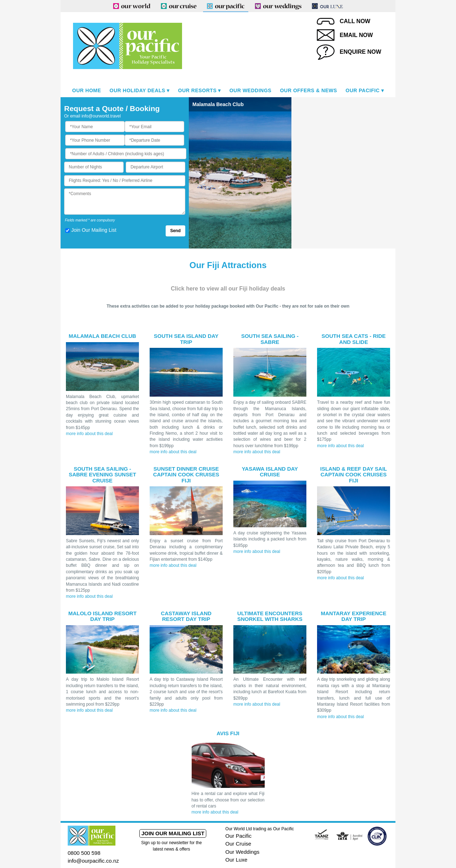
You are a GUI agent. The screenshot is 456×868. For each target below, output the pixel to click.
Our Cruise (239, 844)
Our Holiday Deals (138, 90)
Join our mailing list (173, 833)
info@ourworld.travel (101, 116)
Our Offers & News (309, 90)
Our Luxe (237, 860)
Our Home (87, 90)
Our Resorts (197, 90)
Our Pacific (362, 90)
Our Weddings (250, 90)
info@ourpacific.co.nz (93, 861)
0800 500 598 (84, 853)
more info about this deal (89, 434)
